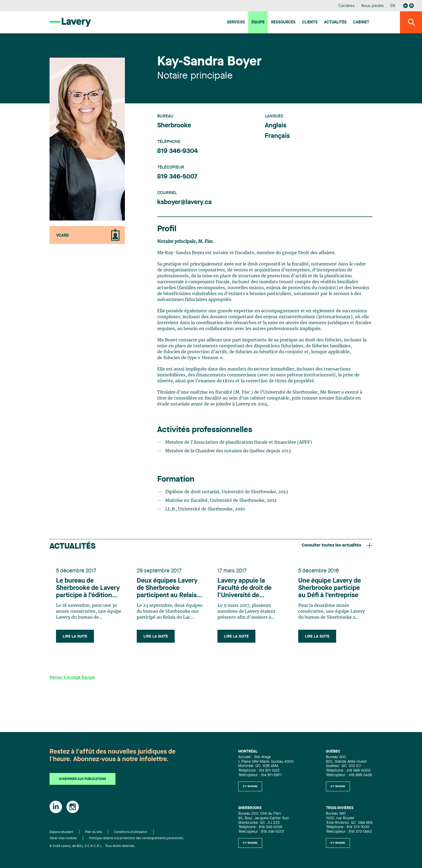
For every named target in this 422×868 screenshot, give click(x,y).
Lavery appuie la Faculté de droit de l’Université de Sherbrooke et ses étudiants (245, 589)
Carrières (347, 6)
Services (236, 22)
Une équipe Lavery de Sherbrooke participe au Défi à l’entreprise (330, 588)
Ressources (283, 22)
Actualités (335, 22)
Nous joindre (372, 6)
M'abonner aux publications (82, 779)
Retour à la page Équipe (72, 678)
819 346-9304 (177, 151)
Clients (310, 22)
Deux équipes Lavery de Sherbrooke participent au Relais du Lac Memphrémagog (167, 589)
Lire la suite (75, 636)
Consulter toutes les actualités (337, 545)
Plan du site (94, 832)
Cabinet (361, 22)
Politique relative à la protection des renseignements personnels (136, 838)
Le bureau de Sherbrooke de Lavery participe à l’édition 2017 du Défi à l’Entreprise (88, 589)
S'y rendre (250, 786)
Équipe (258, 22)
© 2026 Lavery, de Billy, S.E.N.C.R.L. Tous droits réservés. (92, 846)
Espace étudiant (61, 832)
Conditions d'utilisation (131, 832)
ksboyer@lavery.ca (184, 202)
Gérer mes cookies (63, 838)
